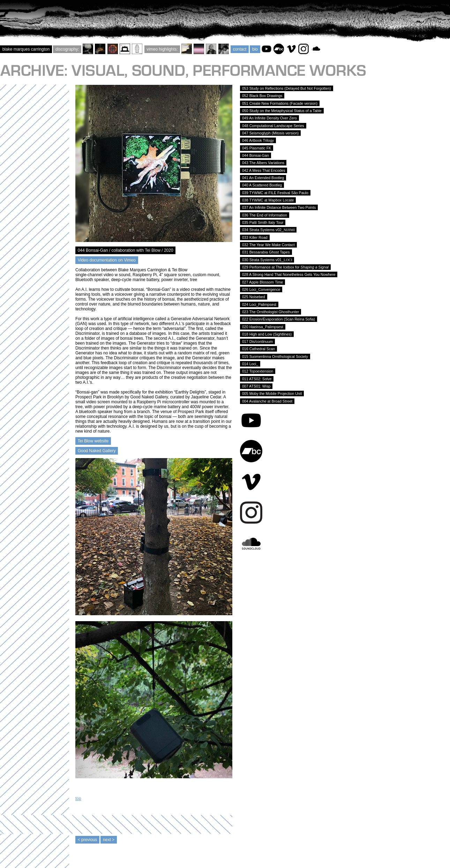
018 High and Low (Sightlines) (267, 334)
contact (240, 49)
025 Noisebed (254, 297)
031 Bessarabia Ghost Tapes (266, 252)
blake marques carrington (26, 49)
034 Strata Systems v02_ (268, 230)
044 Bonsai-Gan (256, 155)
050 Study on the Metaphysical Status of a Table (282, 111)
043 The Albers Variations (263, 163)
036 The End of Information (265, 215)
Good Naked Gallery (97, 451)
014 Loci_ (250, 364)
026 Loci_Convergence (261, 289)
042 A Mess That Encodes (264, 170)
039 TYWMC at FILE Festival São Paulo (275, 193)
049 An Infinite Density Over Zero (269, 118)
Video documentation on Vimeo (107, 260)
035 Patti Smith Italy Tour (263, 222)
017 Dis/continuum (257, 341)
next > (108, 840)
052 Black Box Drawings (262, 96)
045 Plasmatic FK (257, 148)
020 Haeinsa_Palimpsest (263, 327)
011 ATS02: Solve (257, 379)
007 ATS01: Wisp (256, 386)
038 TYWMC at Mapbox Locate (268, 200)
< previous (87, 840)
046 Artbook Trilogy (258, 140)
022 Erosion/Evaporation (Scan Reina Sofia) (279, 319)
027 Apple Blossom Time (262, 282)
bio (255, 49)
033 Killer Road (255, 237)
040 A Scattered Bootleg (262, 185)
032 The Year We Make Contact (268, 245)
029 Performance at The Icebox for (285, 267)
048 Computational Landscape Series (273, 126)
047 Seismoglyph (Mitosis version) (270, 133)
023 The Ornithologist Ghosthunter (271, 312)
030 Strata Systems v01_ (267, 260)
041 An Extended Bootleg (263, 178)
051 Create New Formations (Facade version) (280, 103)
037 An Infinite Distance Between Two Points (279, 207)
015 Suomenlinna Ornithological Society (275, 356)
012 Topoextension (258, 371)
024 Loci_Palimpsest (259, 304)
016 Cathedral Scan (258, 349)
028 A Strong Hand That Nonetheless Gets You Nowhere (289, 274)
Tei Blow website (93, 441)
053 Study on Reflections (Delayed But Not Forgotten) (287, 88)
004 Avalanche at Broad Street (267, 401)
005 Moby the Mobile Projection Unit (272, 393)
